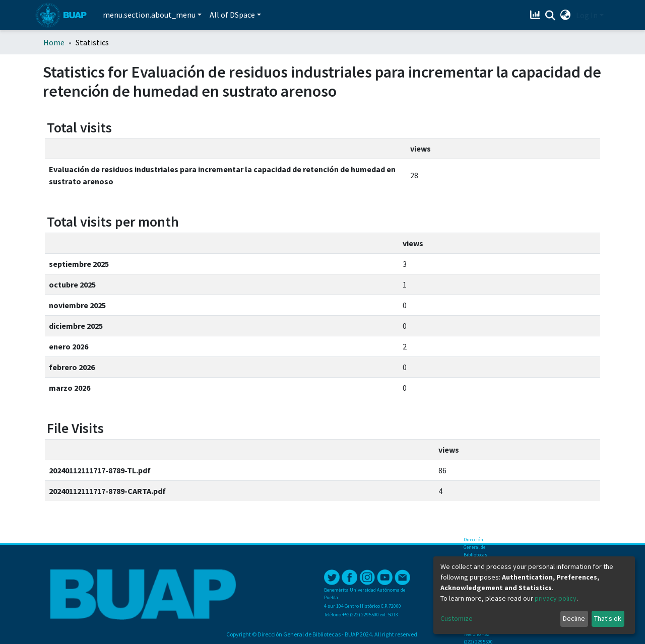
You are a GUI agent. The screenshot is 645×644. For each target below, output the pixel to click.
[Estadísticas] (536, 15)
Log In (587, 15)
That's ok (608, 618)
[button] (566, 15)
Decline (574, 618)
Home (54, 42)
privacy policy (556, 598)
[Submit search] (551, 16)
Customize (457, 618)
